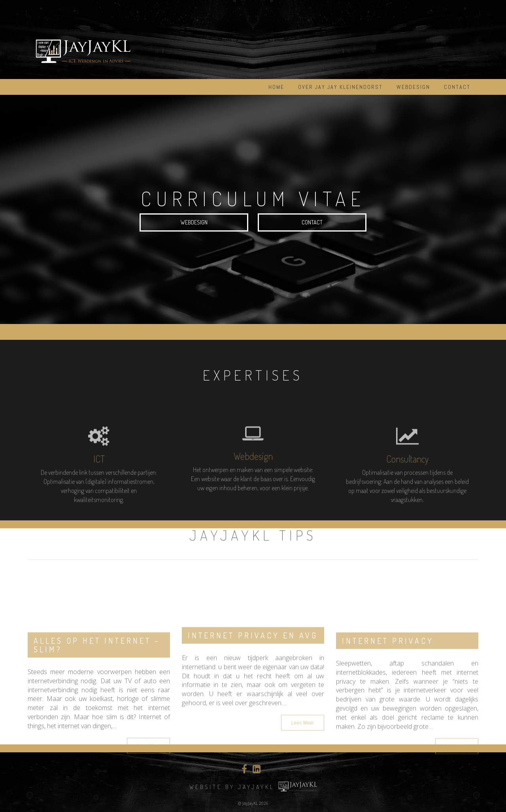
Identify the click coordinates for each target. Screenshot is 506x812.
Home (276, 87)
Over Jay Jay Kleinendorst (340, 87)
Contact (457, 87)
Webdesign (413, 87)
